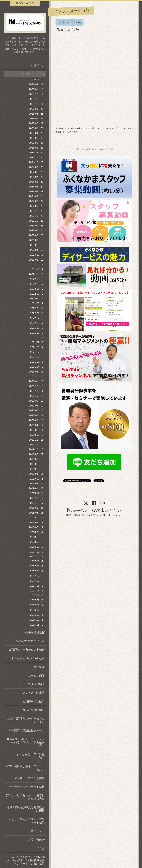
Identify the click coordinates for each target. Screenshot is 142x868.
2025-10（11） (37, 104)
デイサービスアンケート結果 (27, 787)
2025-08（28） (37, 114)
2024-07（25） (37, 177)
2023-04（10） (37, 250)
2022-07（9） (38, 294)
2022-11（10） (37, 274)
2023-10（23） (37, 221)
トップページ (36, 65)
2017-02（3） (38, 600)
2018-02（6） (38, 542)
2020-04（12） (37, 425)
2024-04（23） (37, 192)
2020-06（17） (37, 415)
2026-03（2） (38, 80)
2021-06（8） (38, 357)
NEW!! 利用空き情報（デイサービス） (25, 768)
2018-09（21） (37, 508)
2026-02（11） (37, 84)
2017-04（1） (38, 591)
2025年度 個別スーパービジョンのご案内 (26, 720)
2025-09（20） (37, 109)
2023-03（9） (38, 255)
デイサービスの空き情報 (29, 778)
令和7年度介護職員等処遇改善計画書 (26, 809)
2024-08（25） (37, 172)
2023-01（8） (38, 265)
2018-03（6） (38, 537)
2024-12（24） (37, 153)
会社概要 (39, 667)
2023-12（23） (37, 211)
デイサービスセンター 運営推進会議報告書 (25, 797)
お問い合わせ (36, 840)
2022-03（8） (38, 313)
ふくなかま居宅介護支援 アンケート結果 (25, 821)
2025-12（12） (37, 94)
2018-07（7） (38, 518)
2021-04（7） (38, 367)
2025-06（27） (37, 123)
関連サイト (38, 831)
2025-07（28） (37, 119)
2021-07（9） (38, 352)
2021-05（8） (38, 362)
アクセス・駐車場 (34, 693)
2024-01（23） (37, 206)
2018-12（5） (38, 493)
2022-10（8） (38, 279)
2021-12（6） (38, 328)
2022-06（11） (37, 299)
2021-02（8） (38, 377)
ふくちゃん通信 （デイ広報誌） (28, 756)
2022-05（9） (38, 303)
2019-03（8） (38, 479)
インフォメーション (32, 74)
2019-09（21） (37, 454)
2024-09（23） (37, 167)
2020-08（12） (37, 406)
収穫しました (67, 30)
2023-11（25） (37, 216)
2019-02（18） (37, 484)
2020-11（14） (37, 391)
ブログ (40, 848)
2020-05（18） (37, 420)
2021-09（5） (38, 342)
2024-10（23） (37, 162)
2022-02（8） (38, 318)
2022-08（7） (38, 289)
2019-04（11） (37, 474)
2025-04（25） (37, 133)
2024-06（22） (37, 182)
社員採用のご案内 (34, 701)
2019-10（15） (37, 449)
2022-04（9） (38, 308)
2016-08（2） (38, 625)
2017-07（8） (38, 576)
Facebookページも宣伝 (106, 149)
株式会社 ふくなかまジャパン (86, 149)
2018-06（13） (37, 523)
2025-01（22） (37, 148)
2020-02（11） (37, 430)
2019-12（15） (37, 440)
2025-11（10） (37, 99)
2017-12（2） (38, 552)
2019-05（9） (38, 469)
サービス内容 (36, 676)
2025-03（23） (37, 138)
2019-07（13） (37, 459)
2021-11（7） (38, 333)
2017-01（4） (38, 605)
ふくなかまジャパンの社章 (28, 658)
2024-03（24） (37, 196)
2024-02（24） (37, 201)
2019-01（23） (37, 488)
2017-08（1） (38, 571)
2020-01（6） (38, 435)
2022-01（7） (38, 323)
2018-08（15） (37, 513)
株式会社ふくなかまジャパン (94, 510)
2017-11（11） (37, 557)
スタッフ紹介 (36, 684)
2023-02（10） (37, 260)
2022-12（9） (38, 269)
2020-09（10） (37, 401)
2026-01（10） (37, 89)
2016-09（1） (38, 620)
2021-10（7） (38, 338)
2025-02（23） (37, 143)
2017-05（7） (38, 586)
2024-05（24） (37, 187)
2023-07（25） (37, 235)
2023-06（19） (37, 240)
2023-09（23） (37, 226)
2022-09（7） (38, 284)
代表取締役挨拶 (35, 633)
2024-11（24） (37, 158)
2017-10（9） (38, 561)
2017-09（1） (38, 566)
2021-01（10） (37, 381)
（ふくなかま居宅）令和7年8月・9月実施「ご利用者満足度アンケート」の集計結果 (26, 860)
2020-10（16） (37, 396)
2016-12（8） (38, 610)
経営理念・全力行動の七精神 (27, 650)
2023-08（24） (37, 230)
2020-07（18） (37, 410)
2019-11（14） (37, 445)
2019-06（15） (37, 464)
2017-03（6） (38, 595)
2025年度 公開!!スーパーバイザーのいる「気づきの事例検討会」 (25, 742)
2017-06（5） (38, 581)
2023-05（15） (37, 245)
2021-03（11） (37, 372)
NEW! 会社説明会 (34, 710)
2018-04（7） (38, 532)
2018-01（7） (38, 547)
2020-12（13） (37, 386)
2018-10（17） (37, 503)
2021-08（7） (38, 347)
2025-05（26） (37, 128)
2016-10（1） (38, 615)
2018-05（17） (37, 527)
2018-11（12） (37, 498)
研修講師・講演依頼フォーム (27, 730)
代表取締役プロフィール (29, 641)
